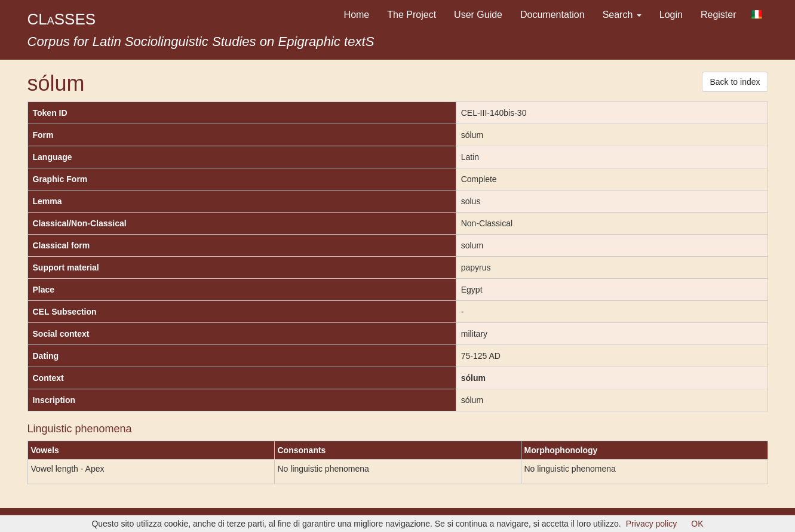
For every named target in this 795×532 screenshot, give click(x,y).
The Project (412, 15)
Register (719, 15)
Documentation (552, 15)
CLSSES (62, 19)
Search (622, 15)
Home (357, 15)
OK (697, 524)
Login (671, 15)
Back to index (735, 82)
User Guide (478, 15)
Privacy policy (652, 524)
